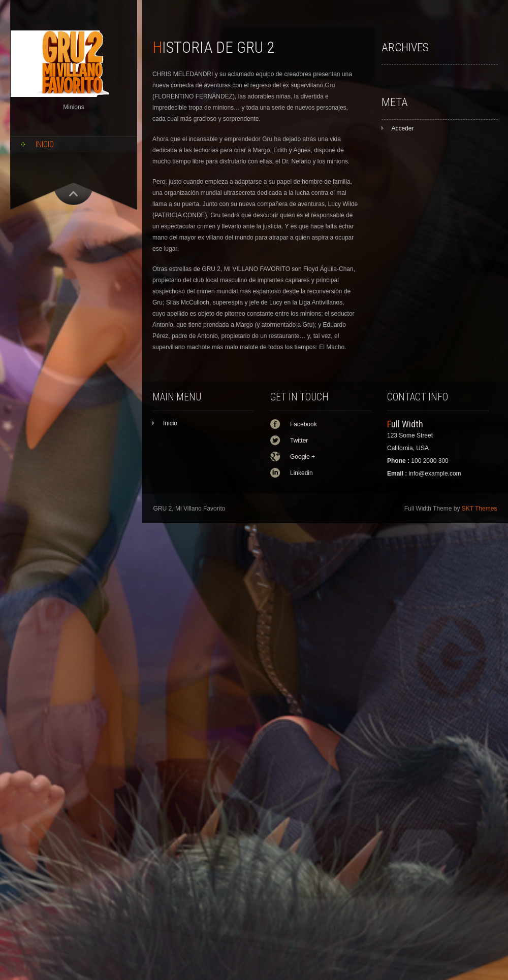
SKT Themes (480, 509)
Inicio (45, 144)
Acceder (402, 128)
